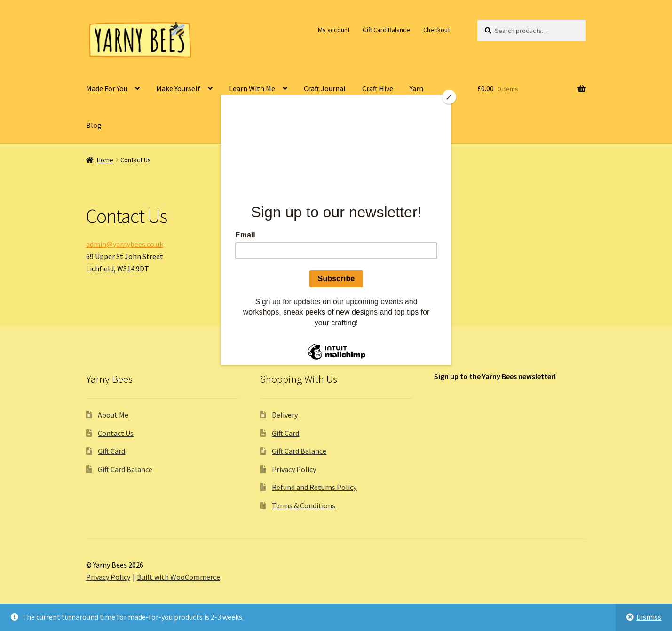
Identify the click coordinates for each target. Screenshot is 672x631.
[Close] (449, 97)
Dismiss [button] (649, 617)
